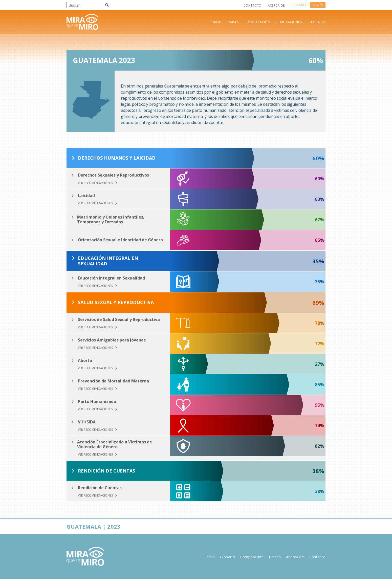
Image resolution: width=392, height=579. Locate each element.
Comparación (258, 22)
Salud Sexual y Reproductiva (116, 303)
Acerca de (276, 5)
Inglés (318, 5)
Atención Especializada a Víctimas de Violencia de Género (115, 444)
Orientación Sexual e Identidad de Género (120, 240)
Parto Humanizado (97, 402)
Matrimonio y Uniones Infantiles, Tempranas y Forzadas (111, 220)
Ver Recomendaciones (97, 183)
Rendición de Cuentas (106, 471)
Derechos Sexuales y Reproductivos (113, 175)
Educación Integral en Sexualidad (108, 261)
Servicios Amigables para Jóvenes (112, 340)
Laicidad (86, 196)
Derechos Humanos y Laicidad (117, 158)
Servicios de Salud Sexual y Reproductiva (119, 320)
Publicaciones (289, 22)
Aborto (85, 361)
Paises (234, 22)
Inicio (217, 22)
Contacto (253, 5)
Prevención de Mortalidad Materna (113, 381)
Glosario (317, 22)
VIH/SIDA (87, 422)
